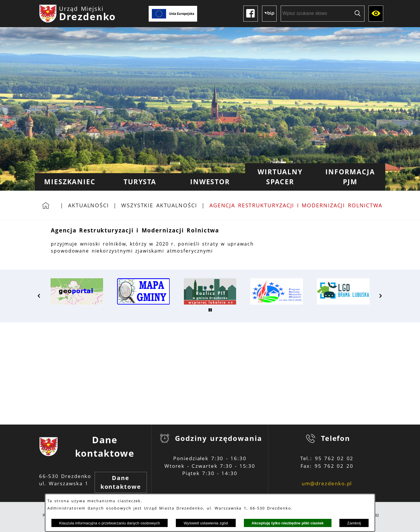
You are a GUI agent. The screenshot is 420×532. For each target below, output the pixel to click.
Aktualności (88, 205)
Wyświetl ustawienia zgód (206, 523)
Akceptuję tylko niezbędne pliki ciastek (288, 523)
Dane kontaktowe (121, 482)
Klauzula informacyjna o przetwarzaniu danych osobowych (109, 523)
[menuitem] (70, 182)
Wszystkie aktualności (159, 205)
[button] (39, 296)
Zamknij (354, 523)
